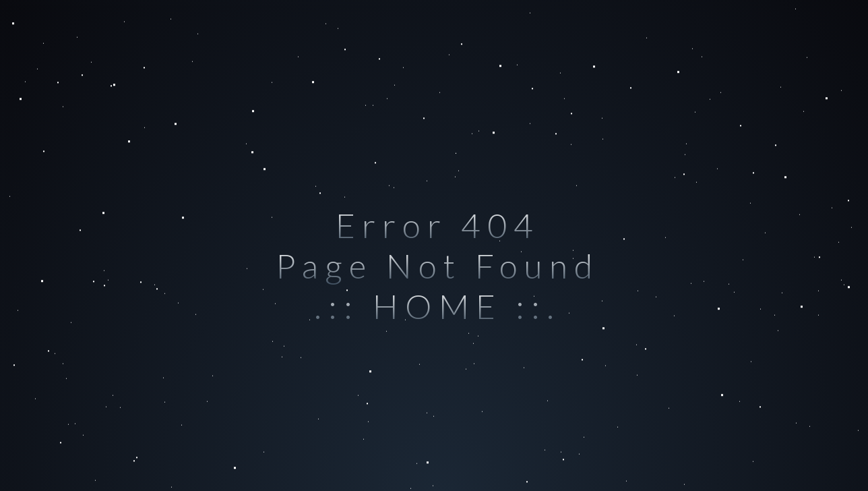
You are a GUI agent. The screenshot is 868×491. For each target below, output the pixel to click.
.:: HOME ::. (437, 306)
